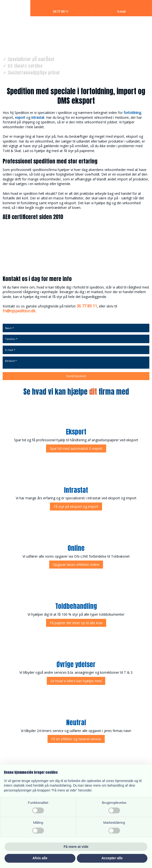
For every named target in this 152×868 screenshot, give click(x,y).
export (20, 117)
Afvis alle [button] (40, 858)
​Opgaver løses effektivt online (76, 565)
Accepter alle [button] (112, 858)
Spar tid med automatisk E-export (76, 448)
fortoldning (132, 113)
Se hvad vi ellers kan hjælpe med (76, 681)
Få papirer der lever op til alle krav (76, 623)
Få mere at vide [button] (76, 847)
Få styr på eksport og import (76, 506)
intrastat (38, 117)
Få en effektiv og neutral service (76, 739)
